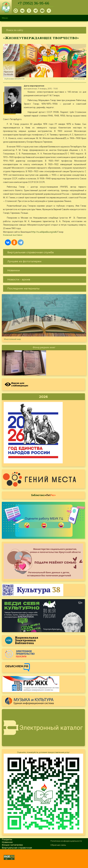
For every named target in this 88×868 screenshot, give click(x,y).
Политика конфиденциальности (66, 841)
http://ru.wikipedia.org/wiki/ (44, 232)
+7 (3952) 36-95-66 (33, 3)
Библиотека (43, 495)
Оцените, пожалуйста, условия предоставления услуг (43, 752)
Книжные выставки (13, 235)
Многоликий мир (12, 339)
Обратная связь (58, 845)
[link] (44, 30)
